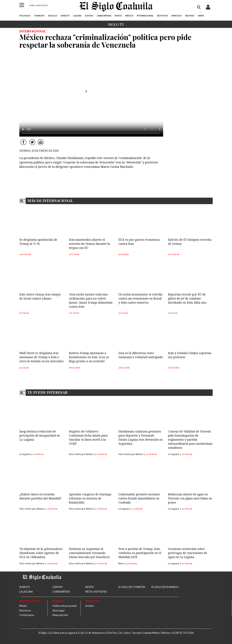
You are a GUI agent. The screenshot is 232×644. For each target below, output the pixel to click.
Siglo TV (116, 24)
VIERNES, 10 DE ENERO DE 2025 (39, 151)
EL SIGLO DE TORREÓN (132, 587)
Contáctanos (27, 615)
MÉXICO (129, 16)
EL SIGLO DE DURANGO (165, 587)
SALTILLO (53, 16)
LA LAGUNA (26, 592)
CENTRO (89, 16)
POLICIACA (25, 16)
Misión (23, 606)
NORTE (118, 16)
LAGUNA (77, 16)
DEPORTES (162, 16)
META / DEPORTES (96, 592)
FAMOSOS (176, 16)
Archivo (90, 606)
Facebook (24, 144)
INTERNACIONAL (145, 16)
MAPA (201, 16)
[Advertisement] (190, 97)
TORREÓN (39, 16)
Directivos (25, 610)
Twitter (33, 144)
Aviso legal (58, 610)
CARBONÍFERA (104, 16)
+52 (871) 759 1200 (182, 633)
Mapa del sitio (60, 615)
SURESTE (65, 16)
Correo (41, 144)
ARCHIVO (190, 16)
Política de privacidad (65, 606)
